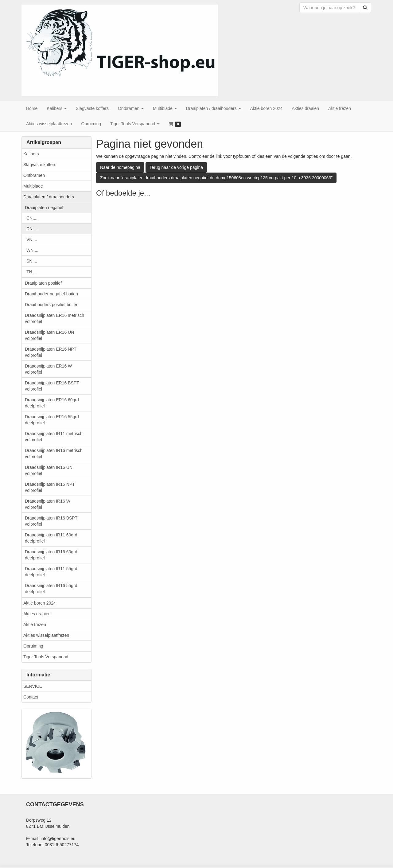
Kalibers (31, 154)
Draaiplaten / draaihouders (49, 197)
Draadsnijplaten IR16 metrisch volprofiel (54, 453)
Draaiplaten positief (43, 283)
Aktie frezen (35, 625)
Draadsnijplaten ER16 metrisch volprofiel (54, 318)
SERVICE (33, 686)
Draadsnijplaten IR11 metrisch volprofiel (54, 437)
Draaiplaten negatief (44, 208)
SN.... (32, 261)
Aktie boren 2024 (40, 603)
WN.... (32, 250)
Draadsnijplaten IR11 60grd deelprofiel (51, 538)
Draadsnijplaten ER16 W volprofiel (48, 369)
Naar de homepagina (120, 167)
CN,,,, (32, 218)
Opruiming (33, 646)
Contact (31, 697)
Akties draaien (37, 614)
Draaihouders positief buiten (52, 305)
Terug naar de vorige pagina (176, 167)
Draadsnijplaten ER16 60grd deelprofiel (52, 403)
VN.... (32, 239)
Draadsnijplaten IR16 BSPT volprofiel (51, 521)
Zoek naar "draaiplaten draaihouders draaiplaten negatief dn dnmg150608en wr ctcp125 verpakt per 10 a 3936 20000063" (216, 178)
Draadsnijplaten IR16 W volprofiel (48, 504)
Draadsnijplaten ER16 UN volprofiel (49, 335)
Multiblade (33, 186)
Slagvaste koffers (40, 165)
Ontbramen (34, 175)
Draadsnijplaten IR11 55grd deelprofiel (51, 572)
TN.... (32, 272)
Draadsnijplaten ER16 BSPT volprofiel (52, 386)
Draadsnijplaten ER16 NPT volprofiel (51, 352)
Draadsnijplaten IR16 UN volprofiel (49, 470)
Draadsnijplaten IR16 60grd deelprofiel (51, 555)
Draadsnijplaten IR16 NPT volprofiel (50, 487)
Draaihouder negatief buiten (51, 294)
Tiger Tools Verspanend (46, 657)
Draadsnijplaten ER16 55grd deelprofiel (52, 420)
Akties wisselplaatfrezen (46, 635)
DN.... (32, 229)
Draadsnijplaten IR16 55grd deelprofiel (51, 589)
